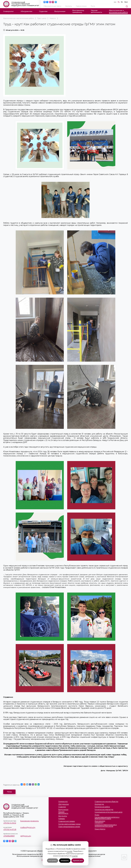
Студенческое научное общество (106, 802)
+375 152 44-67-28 (10, 829)
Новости (53, 18)
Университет (8, 11)
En (122, 2)
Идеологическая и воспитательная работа (18, 18)
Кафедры (62, 819)
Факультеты (63, 816)
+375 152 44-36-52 (10, 823)
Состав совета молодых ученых (69, 824)
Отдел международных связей (69, 827)
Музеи (97, 815)
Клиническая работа (102, 807)
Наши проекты (100, 829)
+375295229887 (9, 836)
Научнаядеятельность (96, 11)
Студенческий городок (67, 821)
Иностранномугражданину (78, 11)
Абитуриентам (26, 11)
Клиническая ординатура (104, 810)
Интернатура (99, 804)
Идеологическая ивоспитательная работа (118, 11)
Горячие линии (81, 6)
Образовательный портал (52, 6)
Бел (126, 2)
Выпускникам (60, 11)
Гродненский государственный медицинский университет (21, 4)
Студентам (43, 11)
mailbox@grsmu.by (28, 827)
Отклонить (65, 861)
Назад (9, 792)
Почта (93, 6)
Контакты (69, 6)
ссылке (70, 851)
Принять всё (78, 861)
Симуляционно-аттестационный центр (108, 812)
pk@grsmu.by (26, 836)
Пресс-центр (42, 18)
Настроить (52, 861)
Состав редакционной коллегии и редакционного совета (107, 818)
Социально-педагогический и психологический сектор (106, 826)
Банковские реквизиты (30, 821)
